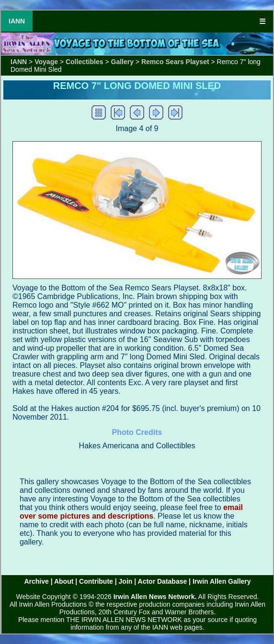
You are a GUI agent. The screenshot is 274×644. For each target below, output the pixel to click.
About (64, 581)
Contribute (96, 581)
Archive (36, 581)
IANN (17, 21)
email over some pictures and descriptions (131, 512)
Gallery (122, 62)
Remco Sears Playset (175, 62)
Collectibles (85, 62)
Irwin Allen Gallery (222, 581)
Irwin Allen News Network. (155, 597)
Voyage (46, 62)
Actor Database (163, 581)
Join (126, 581)
